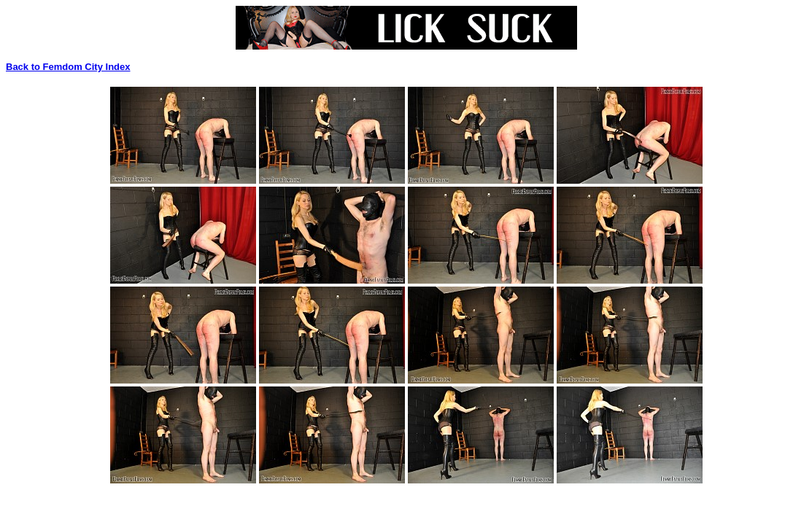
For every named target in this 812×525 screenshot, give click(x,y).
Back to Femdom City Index (68, 67)
